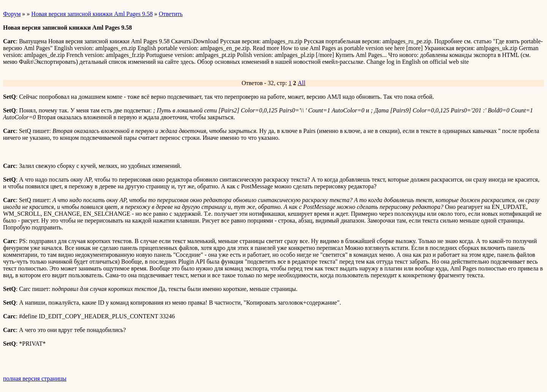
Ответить (171, 14)
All (302, 83)
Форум (12, 14)
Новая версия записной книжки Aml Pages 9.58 (92, 14)
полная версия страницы (35, 379)
